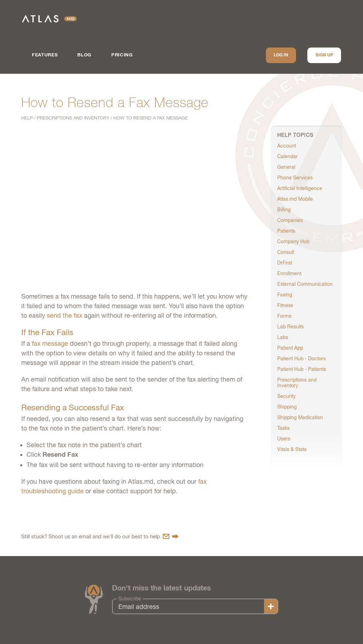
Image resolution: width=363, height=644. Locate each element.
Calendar (287, 156)
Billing (284, 210)
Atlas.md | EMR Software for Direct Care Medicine (49, 19)
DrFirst (285, 263)
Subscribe (130, 599)
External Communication (305, 284)
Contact (171, 536)
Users (284, 439)
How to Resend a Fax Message (151, 118)
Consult (286, 252)
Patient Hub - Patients (302, 369)
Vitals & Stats (292, 449)
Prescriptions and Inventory (73, 118)
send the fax (65, 315)
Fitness (285, 305)
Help (27, 118)
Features (45, 55)
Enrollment (289, 273)
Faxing (285, 295)
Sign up (324, 55)
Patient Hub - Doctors (301, 359)
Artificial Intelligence (300, 188)
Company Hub (293, 241)
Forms (284, 316)
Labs (283, 337)
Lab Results (291, 327)
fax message (50, 343)
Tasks (283, 428)
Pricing (122, 55)
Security (286, 396)
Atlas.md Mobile (295, 199)
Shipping (287, 407)
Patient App (290, 348)
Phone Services (295, 178)
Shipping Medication (300, 417)
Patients (286, 231)
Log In (281, 55)
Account (287, 146)
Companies (290, 220)
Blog (84, 55)
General (286, 167)
